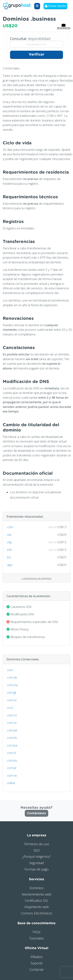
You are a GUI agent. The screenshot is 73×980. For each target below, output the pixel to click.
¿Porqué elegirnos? (36, 857)
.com (10, 527)
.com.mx (12, 685)
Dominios (36, 888)
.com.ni (11, 753)
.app (9, 565)
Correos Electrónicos (37, 913)
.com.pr (12, 768)
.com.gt (11, 692)
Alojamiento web (36, 907)
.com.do (12, 677)
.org (9, 542)
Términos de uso (37, 844)
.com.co (12, 715)
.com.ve (12, 775)
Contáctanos (36, 813)
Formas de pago (37, 869)
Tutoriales (37, 938)
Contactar (36, 969)
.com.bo (12, 760)
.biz (9, 557)
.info (9, 550)
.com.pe (12, 730)
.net (9, 535)
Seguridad (36, 863)
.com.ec (12, 700)
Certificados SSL (36, 900)
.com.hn (12, 738)
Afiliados (37, 957)
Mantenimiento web (37, 894)
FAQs (36, 932)
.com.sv (12, 723)
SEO (37, 850)
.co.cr (10, 707)
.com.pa (12, 745)
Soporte (37, 963)
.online (11, 783)
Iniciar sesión (55, 6)
